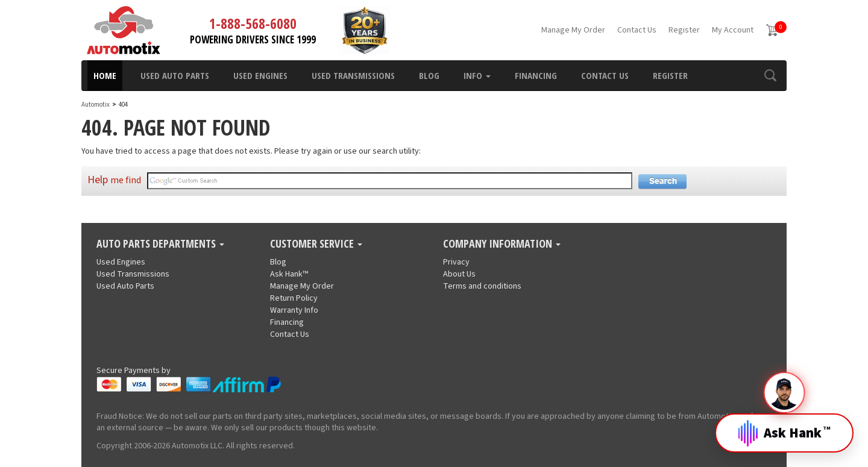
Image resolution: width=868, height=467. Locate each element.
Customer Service (316, 244)
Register (684, 30)
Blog (429, 75)
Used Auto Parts (175, 75)
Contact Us (637, 30)
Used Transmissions (353, 75)
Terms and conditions (482, 286)
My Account (733, 30)
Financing (536, 75)
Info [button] (477, 75)
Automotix (96, 105)
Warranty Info (294, 310)
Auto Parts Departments (160, 244)
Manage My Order (573, 30)
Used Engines (260, 75)
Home (105, 75)
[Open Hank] (784, 424)
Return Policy (294, 298)
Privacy (456, 262)
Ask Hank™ (289, 274)
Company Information (502, 244)
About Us (459, 274)
